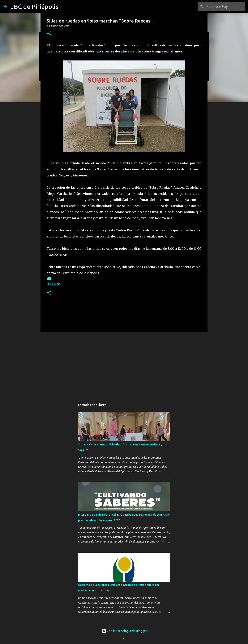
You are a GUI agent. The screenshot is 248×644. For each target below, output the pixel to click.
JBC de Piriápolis (35, 6)
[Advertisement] (124, 365)
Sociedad (54, 284)
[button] (49, 33)
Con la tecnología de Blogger (124, 631)
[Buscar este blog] (225, 7)
